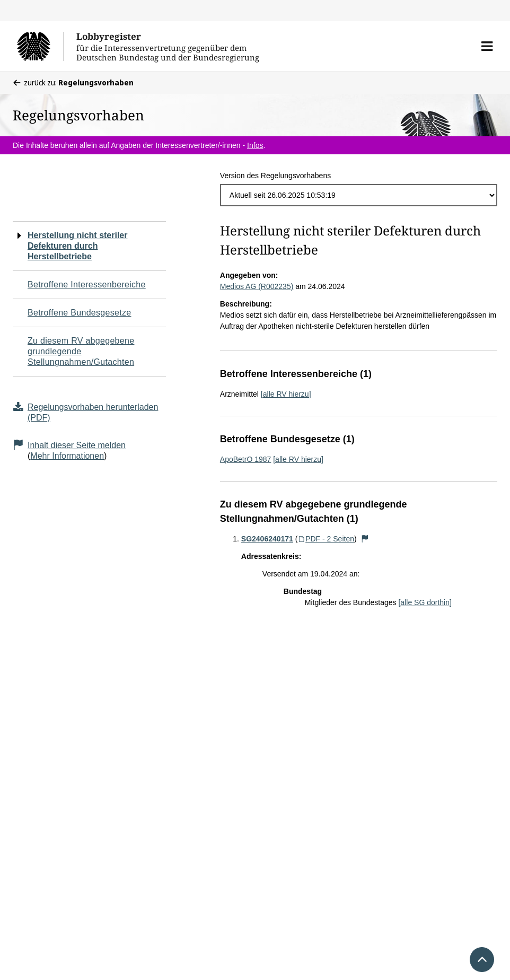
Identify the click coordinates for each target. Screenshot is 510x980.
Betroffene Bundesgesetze (80, 313)
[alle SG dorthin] (425, 602)
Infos (255, 145)
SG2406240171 (267, 539)
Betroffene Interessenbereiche (87, 285)
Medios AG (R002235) (257, 286)
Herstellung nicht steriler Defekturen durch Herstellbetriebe (78, 246)
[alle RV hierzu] (286, 394)
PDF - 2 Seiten (326, 539)
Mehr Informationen (67, 456)
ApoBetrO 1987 (246, 459)
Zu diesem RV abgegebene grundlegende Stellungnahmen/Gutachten (81, 351)
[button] (487, 46)
